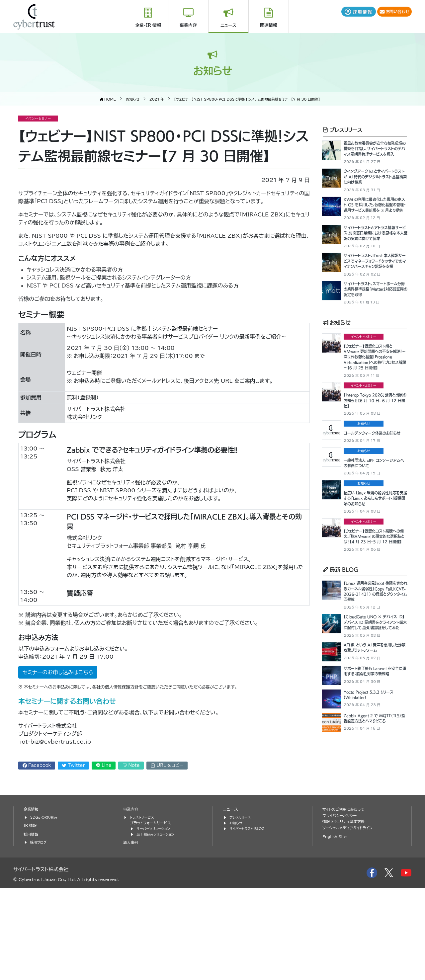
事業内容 (188, 25)
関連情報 (269, 25)
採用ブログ (39, 934)
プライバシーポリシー (342, 907)
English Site (336, 929)
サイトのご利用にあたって (346, 901)
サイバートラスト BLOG (249, 920)
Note (131, 765)
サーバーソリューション (155, 920)
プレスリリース (342, 129)
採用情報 (32, 926)
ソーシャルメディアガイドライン (350, 920)
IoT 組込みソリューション (158, 926)
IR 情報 (31, 917)
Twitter (73, 765)
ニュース (228, 25)
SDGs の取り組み (46, 909)
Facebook (37, 765)
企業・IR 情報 (148, 25)
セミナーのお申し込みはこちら (58, 672)
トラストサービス (143, 909)
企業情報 (32, 901)
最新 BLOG (341, 656)
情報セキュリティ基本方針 (346, 914)
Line (104, 765)
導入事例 (131, 934)
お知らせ (337, 369)
